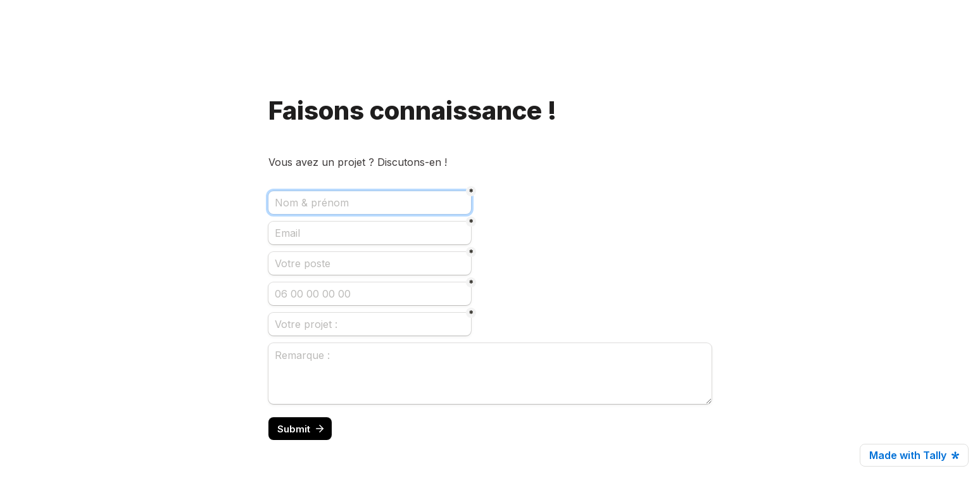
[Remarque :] (490, 374)
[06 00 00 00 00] (370, 294)
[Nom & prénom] (370, 203)
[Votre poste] (370, 263)
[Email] (370, 233)
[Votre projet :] (370, 324)
